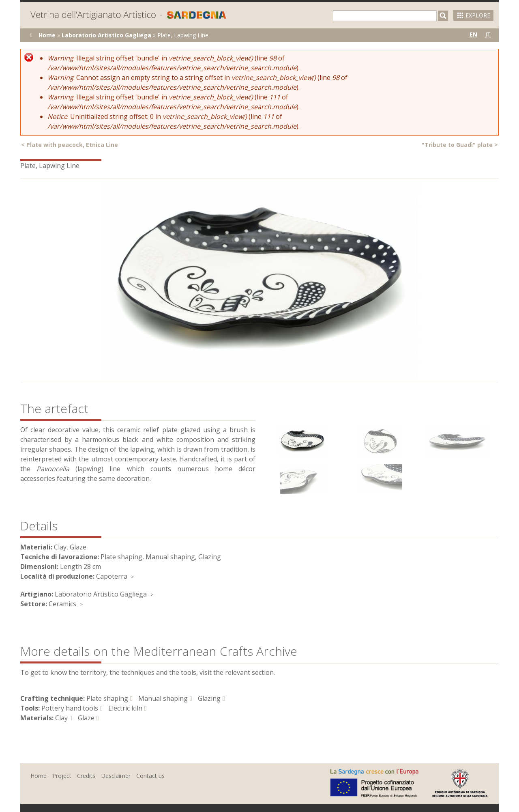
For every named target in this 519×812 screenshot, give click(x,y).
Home (47, 35)
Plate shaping (107, 698)
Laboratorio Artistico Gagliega (106, 35)
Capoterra (112, 576)
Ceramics (62, 604)
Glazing (209, 698)
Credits (86, 776)
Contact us (150, 776)
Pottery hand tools (70, 708)
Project (62, 776)
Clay (61, 718)
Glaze (86, 718)
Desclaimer (116, 776)
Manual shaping (163, 698)
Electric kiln (125, 708)
